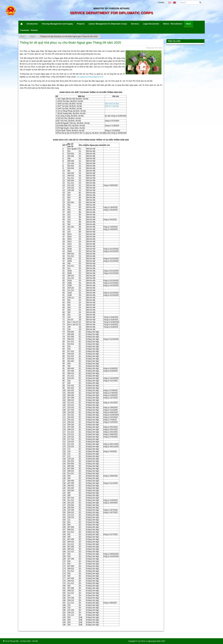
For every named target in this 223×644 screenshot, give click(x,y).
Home (22, 36)
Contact (161, 2)
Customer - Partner (29, 30)
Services (135, 24)
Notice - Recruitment (173, 24)
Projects (81, 24)
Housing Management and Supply (57, 24)
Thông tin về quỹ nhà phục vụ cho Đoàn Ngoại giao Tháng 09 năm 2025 (69, 36)
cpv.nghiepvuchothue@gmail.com (90, 77)
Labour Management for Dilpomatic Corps (108, 24)
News (189, 24)
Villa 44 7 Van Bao (112, 106)
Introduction (32, 24)
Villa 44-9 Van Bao (112, 104)
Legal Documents (151, 24)
